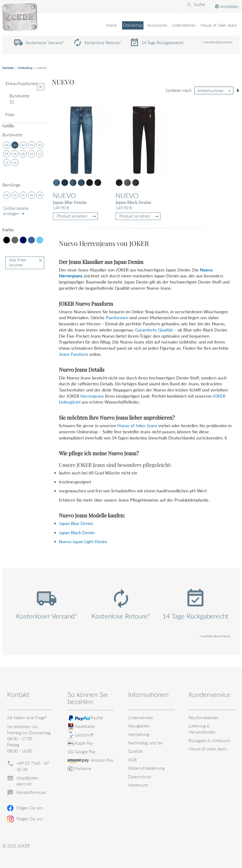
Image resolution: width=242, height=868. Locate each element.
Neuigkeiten (139, 726)
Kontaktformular (31, 792)
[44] (7, 163)
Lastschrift (84, 735)
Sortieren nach (179, 90)
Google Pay (85, 752)
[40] (31, 154)
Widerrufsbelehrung (146, 768)
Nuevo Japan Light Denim (83, 541)
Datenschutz (140, 777)
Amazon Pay (102, 760)
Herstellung (139, 734)
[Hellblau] (40, 240)
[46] (15, 163)
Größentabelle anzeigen (16, 211)
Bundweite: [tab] (13, 135)
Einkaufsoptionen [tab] (21, 83)
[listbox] (77, 183)
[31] (15, 145)
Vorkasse (83, 768)
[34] (40, 145)
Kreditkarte (85, 726)
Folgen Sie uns (30, 808)
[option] (56, 183)
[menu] (121, 28)
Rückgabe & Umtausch (209, 740)
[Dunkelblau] (23, 240)
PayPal (97, 718)
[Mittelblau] (31, 240)
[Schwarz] (7, 240)
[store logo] (20, 17)
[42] (40, 154)
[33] (31, 145)
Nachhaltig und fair (146, 743)
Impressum (138, 785)
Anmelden (193, 6)
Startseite (8, 68)
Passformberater (203, 718)
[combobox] (160, 6)
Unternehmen (141, 718)
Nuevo (64, 195)
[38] (23, 154)
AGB (132, 760)
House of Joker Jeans (137, 425)
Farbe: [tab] (8, 230)
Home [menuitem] (109, 25)
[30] (7, 145)
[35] (7, 154)
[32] (23, 145)
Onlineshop (25, 68)
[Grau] (15, 240)
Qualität (135, 751)
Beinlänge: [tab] (12, 185)
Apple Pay (84, 743)
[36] (15, 154)
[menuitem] (131, 26)
